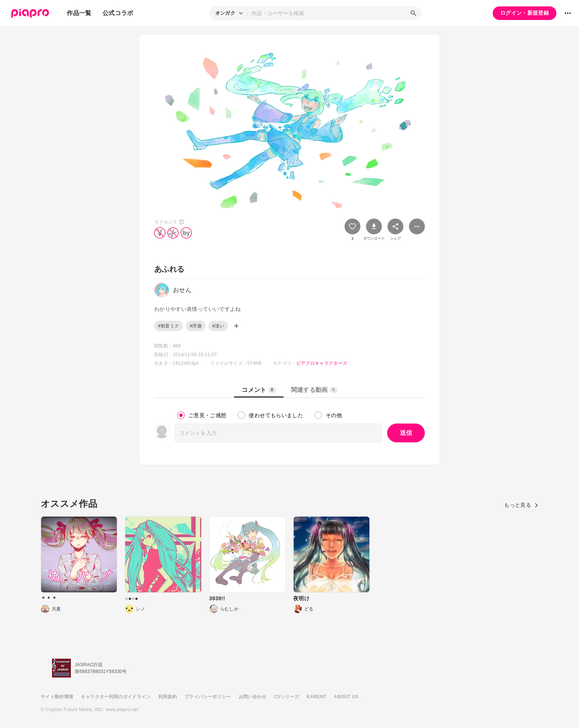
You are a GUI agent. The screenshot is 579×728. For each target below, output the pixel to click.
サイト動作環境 (57, 697)
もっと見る (521, 505)
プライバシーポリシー (208, 697)
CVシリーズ (287, 697)
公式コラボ (118, 13)
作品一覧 (79, 13)
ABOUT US (346, 697)
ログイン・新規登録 (525, 13)
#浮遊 (196, 326)
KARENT (317, 697)
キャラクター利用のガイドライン (116, 697)
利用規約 (168, 697)
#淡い (218, 326)
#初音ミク (168, 326)
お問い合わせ (253, 697)
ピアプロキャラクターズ (322, 363)
